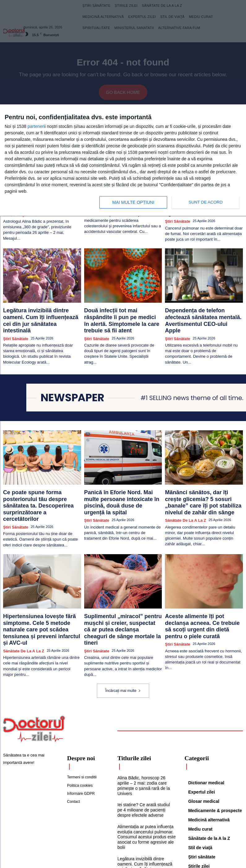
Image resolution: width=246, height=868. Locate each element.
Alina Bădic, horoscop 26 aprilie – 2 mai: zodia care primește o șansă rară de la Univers (145, 737)
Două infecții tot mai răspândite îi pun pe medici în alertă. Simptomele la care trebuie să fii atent (123, 303)
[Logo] (34, 684)
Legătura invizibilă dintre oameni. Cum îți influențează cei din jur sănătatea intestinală (37, 303)
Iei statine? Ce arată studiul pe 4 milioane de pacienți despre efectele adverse (146, 758)
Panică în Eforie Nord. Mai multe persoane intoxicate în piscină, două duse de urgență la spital (121, 473)
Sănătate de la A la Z (183, 490)
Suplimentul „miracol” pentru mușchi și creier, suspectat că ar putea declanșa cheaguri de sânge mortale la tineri (123, 592)
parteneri (36, 126)
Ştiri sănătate (14, 315)
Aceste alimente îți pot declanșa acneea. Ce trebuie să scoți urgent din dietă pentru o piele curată (200, 589)
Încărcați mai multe (123, 646)
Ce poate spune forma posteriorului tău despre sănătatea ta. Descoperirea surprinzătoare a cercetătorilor (40, 475)
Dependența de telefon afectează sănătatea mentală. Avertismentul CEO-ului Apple (199, 303)
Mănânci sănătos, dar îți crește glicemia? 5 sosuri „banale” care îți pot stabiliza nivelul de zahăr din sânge (201, 475)
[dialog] (123, 160)
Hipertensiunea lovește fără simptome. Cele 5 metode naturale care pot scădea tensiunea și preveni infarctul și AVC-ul (41, 592)
